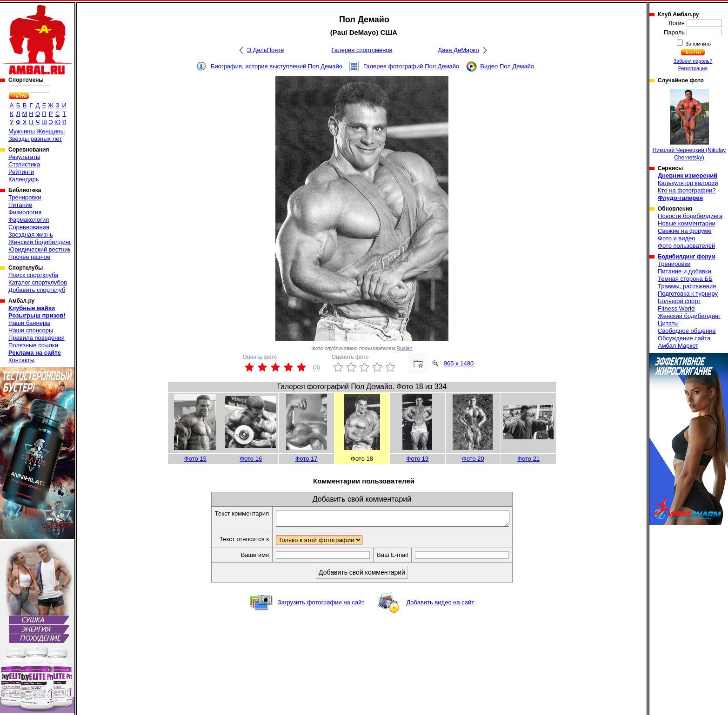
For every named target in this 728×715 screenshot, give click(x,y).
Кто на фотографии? (687, 190)
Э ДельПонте (266, 50)
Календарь (24, 179)
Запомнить (698, 44)
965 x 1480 (459, 363)
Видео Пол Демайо (507, 66)
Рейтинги (21, 172)
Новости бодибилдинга (690, 216)
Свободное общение (687, 331)
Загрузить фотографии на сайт (321, 605)
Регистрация (693, 68)
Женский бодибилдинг (40, 242)
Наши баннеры (29, 323)
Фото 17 (307, 459)
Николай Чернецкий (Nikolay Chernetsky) (689, 125)
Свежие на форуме (685, 231)
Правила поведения (37, 338)
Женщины (50, 131)
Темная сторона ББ (685, 279)
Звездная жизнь (31, 235)
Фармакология (29, 220)
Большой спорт (679, 301)
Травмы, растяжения (687, 286)
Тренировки (25, 197)
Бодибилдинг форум (687, 257)
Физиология (25, 212)
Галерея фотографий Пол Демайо (411, 66)
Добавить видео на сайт (440, 605)
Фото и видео (677, 238)
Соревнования (29, 227)
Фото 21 (528, 459)
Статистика (24, 164)
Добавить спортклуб (37, 290)
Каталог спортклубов (38, 282)
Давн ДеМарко (458, 50)
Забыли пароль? (693, 61)
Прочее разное (29, 257)
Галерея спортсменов (362, 50)
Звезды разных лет (35, 139)
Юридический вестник (39, 249)
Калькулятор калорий (688, 183)
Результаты (24, 157)
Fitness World (676, 308)
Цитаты (668, 323)
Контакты (21, 360)
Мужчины (22, 131)
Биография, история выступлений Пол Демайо (277, 66)
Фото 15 (195, 459)
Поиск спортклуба (33, 275)
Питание (20, 205)
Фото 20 (473, 459)
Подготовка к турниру (688, 294)
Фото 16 (251, 459)
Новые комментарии (687, 223)
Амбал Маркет (678, 346)
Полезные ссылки (33, 345)
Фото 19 (417, 459)
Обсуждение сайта (684, 338)
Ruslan (404, 348)
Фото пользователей (686, 246)
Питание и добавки (685, 271)
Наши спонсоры (31, 330)
